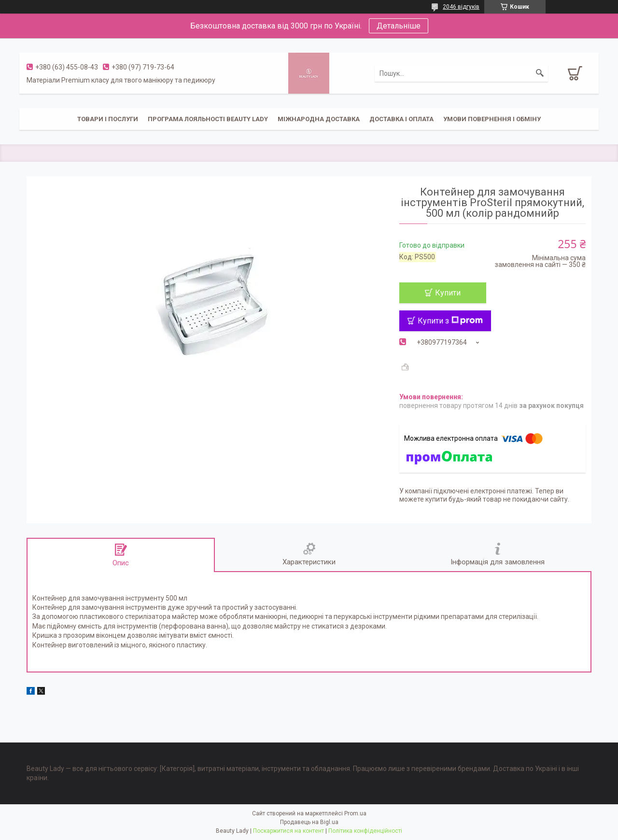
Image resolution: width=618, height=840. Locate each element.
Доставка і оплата (401, 119)
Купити (448, 293)
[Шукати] (540, 73)
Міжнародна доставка (319, 119)
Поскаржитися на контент (288, 831)
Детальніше (399, 26)
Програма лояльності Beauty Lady (208, 119)
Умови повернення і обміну (492, 119)
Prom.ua (355, 813)
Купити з (450, 321)
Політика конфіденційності (365, 831)
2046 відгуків (461, 7)
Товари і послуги (108, 119)
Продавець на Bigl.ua (309, 822)
